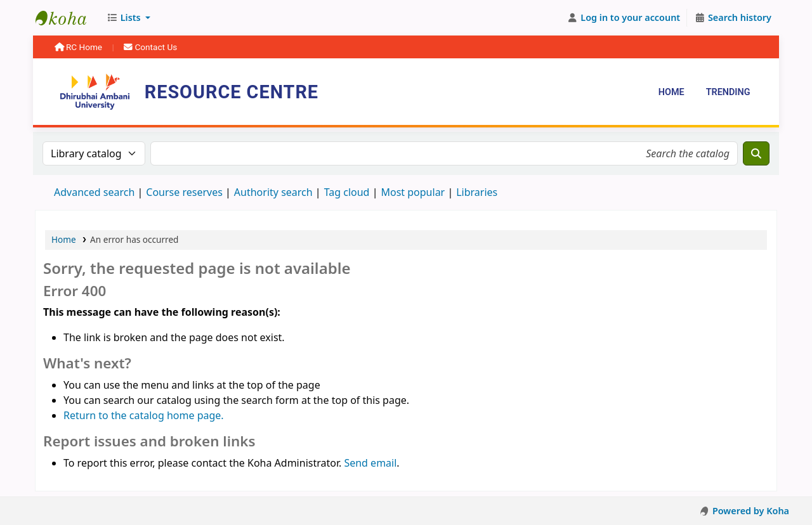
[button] (128, 18)
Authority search (273, 192)
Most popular (413, 192)
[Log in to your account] (624, 18)
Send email (370, 463)
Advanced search (94, 192)
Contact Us (150, 47)
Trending (728, 92)
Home (671, 92)
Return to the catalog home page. (144, 415)
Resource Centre (67, 18)
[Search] (756, 153)
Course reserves (184, 192)
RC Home (80, 47)
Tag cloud (347, 192)
